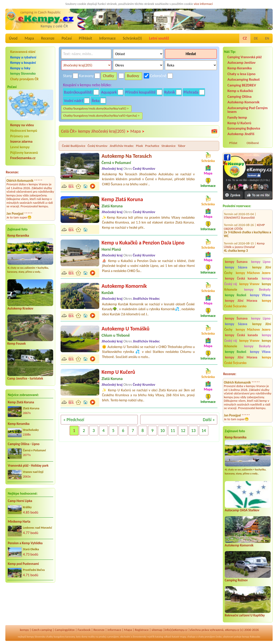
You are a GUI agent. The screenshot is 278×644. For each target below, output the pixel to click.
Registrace (142, 630)
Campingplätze (65, 630)
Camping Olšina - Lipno (24, 444)
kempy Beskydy (257, 290)
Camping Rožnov (236, 580)
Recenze (48, 38)
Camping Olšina (239, 97)
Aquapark (109, 92)
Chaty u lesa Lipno (241, 74)
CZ (245, 38)
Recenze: (12, 172)
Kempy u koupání (23, 63)
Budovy (133, 76)
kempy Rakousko (251, 637)
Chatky (108, 76)
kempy (24, 630)
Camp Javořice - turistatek (25, 378)
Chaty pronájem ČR (24, 79)
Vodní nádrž (74, 101)
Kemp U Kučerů (239, 123)
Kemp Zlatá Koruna (21, 402)
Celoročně (158, 76)
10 (162, 430)
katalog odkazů (163, 637)
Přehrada (191, 92)
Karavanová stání (23, 52)
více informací (203, 4)
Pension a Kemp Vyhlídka (25, 543)
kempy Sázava (236, 267)
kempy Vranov (249, 284)
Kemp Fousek (17, 344)
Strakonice (168, 146)
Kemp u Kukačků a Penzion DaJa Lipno (143, 243)
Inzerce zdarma (21, 141)
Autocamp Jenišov (241, 63)
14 (204, 430)
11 (173, 430)
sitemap (157, 630)
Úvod (13, 38)
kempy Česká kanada (241, 278)
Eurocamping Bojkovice (244, 128)
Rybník (170, 92)
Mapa (29, 38)
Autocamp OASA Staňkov (242, 510)
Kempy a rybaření (23, 57)
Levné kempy (20, 147)
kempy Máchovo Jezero (253, 273)
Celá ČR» (69, 131)
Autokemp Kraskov (20, 308)
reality (92, 637)
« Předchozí (74, 420)
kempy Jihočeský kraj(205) (103, 131)
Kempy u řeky (20, 68)
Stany (67, 76)
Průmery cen (20, 136)
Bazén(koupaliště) (78, 92)
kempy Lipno (261, 262)
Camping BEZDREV (242, 85)
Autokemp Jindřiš (241, 134)
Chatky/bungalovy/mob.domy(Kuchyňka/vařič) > (96, 108)
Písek (139, 146)
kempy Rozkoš (236, 295)
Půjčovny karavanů (24, 153)
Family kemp (237, 117)
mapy (183, 637)
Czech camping (42, 630)
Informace (107, 38)
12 (183, 430)
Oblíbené (253, 143)
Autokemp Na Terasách (127, 156)
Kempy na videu (22, 125)
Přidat (233, 143)
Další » (209, 420)
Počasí (67, 38)
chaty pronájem (207, 637)
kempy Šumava (236, 262)
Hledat (191, 54)
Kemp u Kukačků (240, 91)
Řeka (96, 101)
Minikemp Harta (19, 522)
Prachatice (152, 146)
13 (193, 430)
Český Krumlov (98, 146)
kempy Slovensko (23, 73)
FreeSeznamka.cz (23, 158)
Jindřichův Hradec (122, 146)
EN (267, 38)
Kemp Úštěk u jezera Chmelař (244, 234)
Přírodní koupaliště (141, 92)
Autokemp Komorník (244, 102)
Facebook (84, 630)
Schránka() (132, 38)
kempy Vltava (260, 295)
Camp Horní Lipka (20, 501)
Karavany (86, 76)
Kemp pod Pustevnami (23, 564)
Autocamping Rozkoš (244, 79)
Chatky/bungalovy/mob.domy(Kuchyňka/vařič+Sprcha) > (101, 116)
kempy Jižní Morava (241, 301)
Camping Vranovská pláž (245, 57)
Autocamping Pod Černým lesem (248, 110)
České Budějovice (74, 146)
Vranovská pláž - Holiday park (28, 466)
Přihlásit (85, 38)
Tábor (182, 146)
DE (256, 38)
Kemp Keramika (18, 236)
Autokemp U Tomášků (125, 329)
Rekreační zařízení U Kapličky (245, 615)
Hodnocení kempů (24, 131)
